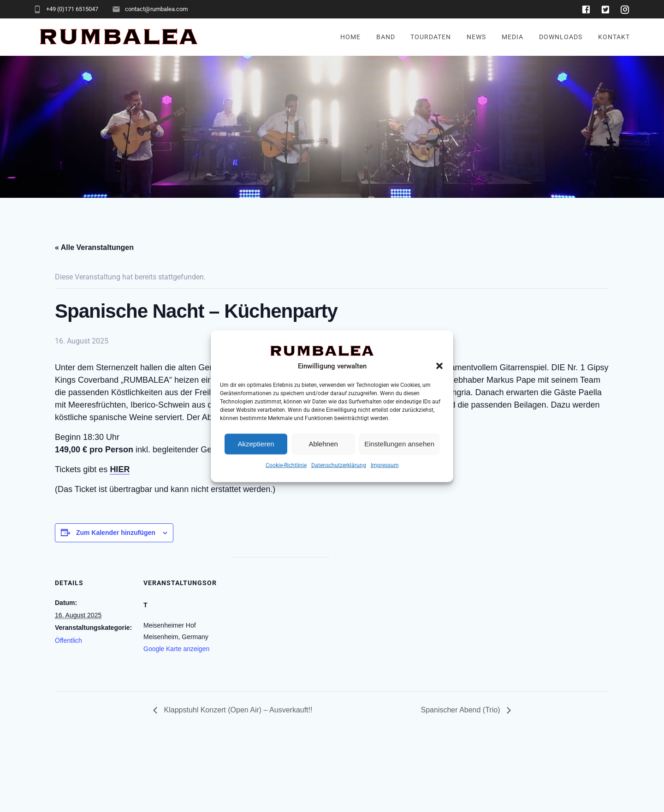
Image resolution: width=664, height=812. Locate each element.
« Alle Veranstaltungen (94, 247)
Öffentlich (68, 640)
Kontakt (614, 37)
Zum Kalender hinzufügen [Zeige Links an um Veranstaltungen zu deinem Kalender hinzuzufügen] (116, 533)
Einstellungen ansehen (399, 444)
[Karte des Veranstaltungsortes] (281, 621)
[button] (439, 366)
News (476, 37)
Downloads (561, 37)
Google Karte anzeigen (176, 649)
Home (350, 37)
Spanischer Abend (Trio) (462, 710)
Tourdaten (431, 37)
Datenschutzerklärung (339, 465)
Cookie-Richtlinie (286, 465)
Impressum (385, 465)
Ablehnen (323, 444)
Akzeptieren (256, 444)
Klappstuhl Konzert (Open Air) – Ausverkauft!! (237, 710)
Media (513, 37)
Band (386, 37)
